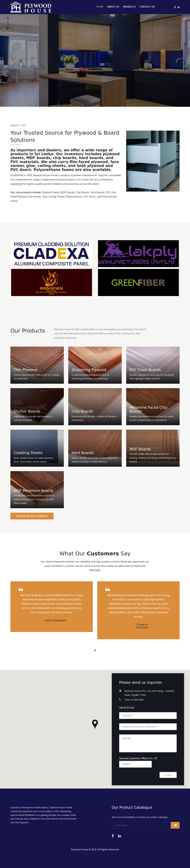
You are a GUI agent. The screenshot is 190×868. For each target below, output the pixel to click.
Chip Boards (82, 411)
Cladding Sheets (28, 453)
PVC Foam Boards (145, 370)
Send (168, 775)
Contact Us (147, 7)
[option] (95, 60)
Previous (1, 60)
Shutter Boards (27, 411)
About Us (113, 7)
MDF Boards (140, 449)
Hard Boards (83, 453)
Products (129, 7)
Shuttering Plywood (89, 370)
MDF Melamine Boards (34, 491)
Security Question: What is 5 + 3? (138, 758)
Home (100, 7)
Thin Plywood (25, 370)
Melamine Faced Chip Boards (148, 409)
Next (189, 60)
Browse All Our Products (32, 516)
